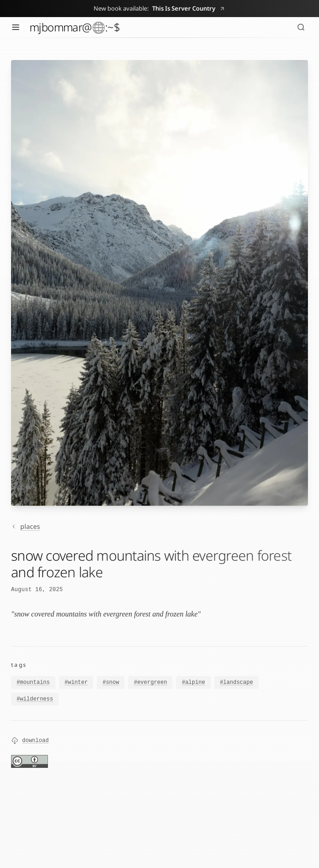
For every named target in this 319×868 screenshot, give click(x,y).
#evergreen (150, 683)
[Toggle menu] (16, 27)
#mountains (33, 682)
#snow (111, 682)
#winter (76, 682)
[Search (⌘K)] (301, 27)
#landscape (236, 684)
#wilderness (35, 701)
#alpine (193, 683)
